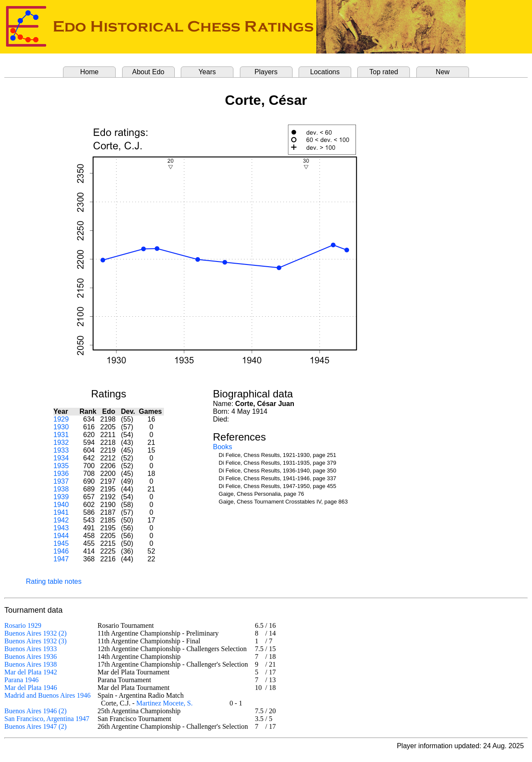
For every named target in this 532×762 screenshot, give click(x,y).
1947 (61, 559)
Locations (325, 72)
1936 (61, 474)
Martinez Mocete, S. (165, 703)
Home (90, 72)
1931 (61, 435)
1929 (61, 419)
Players (266, 72)
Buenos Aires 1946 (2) (35, 711)
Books (222, 447)
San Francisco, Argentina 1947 (47, 719)
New (443, 72)
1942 (61, 520)
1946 (61, 551)
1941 (61, 512)
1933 (61, 450)
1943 (61, 528)
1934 (61, 458)
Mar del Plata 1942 (31, 672)
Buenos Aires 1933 (31, 649)
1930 (61, 427)
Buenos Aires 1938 (31, 664)
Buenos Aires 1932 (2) (35, 633)
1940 (61, 505)
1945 (61, 543)
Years (207, 72)
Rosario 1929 (23, 625)
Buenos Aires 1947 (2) (35, 726)
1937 (61, 481)
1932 (61, 442)
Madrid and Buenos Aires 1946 (47, 695)
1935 (61, 466)
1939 (61, 497)
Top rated (384, 72)
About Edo (148, 72)
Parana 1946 (22, 680)
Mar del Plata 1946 (31, 688)
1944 (61, 536)
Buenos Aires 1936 (31, 657)
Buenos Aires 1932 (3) (35, 641)
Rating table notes (54, 581)
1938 (61, 489)
